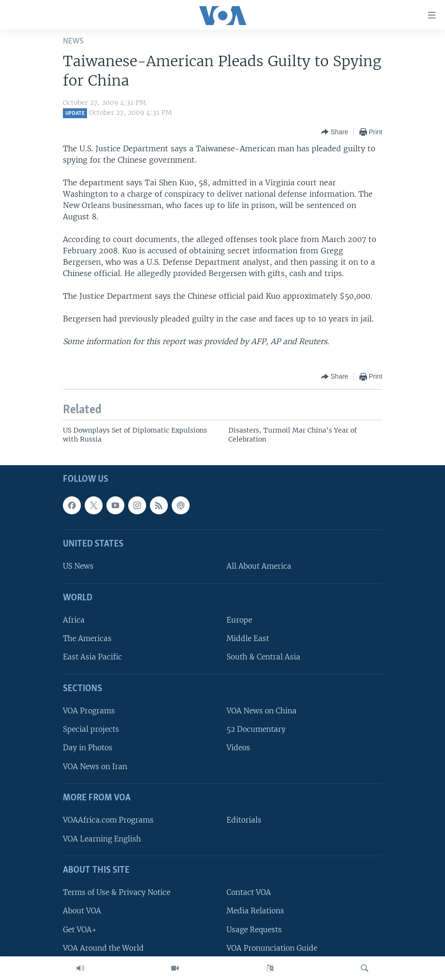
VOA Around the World (103, 948)
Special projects (91, 729)
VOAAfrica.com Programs (108, 820)
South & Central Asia (263, 657)
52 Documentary (256, 729)
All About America (259, 566)
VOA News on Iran (95, 766)
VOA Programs (89, 711)
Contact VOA (249, 892)
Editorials (244, 820)
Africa (74, 620)
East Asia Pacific (92, 657)
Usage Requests (254, 929)
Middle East (248, 638)
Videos (238, 748)
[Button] (335, 132)
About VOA (82, 911)
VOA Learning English (102, 838)
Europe (239, 620)
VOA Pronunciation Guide (272, 948)
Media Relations (255, 911)
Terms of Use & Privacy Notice (117, 892)
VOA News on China (262, 711)
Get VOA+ (80, 929)
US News (78, 566)
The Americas (87, 638)
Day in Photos (88, 748)
